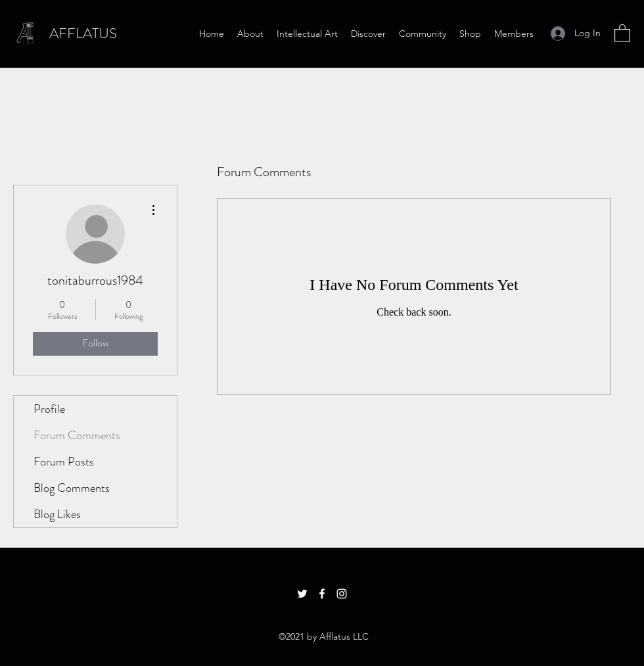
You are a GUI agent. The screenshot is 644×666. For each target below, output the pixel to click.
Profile (49, 409)
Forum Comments (77, 435)
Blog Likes (57, 514)
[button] (622, 33)
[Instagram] (342, 594)
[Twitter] (302, 594)
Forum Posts (64, 462)
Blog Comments (72, 488)
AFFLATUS (83, 33)
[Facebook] (322, 594)
